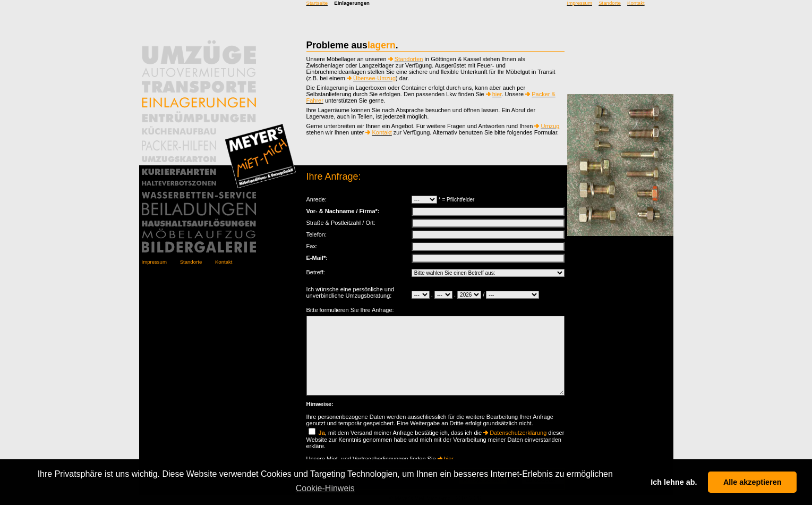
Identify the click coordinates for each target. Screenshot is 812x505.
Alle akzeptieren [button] (753, 482)
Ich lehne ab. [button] (674, 482)
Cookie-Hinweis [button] (325, 488)
